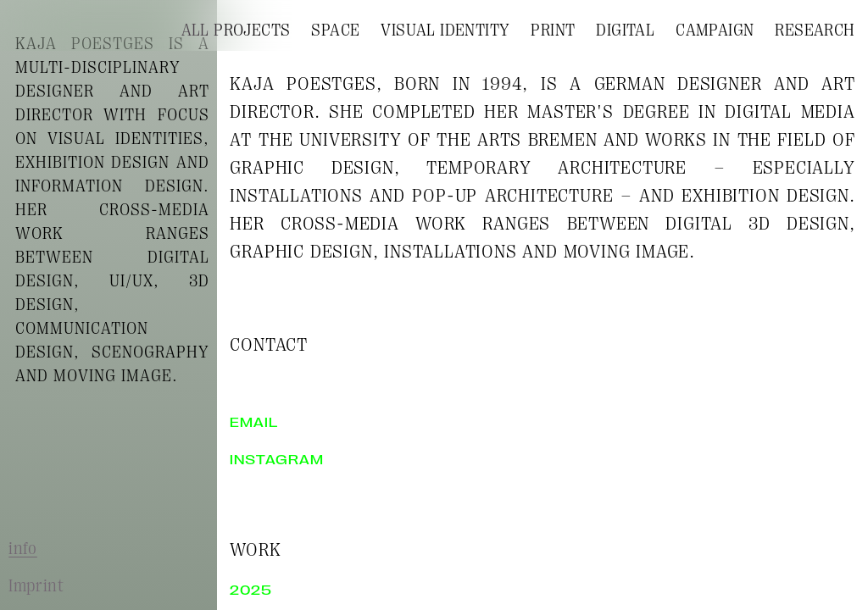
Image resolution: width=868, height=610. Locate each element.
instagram (276, 460)
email (253, 423)
